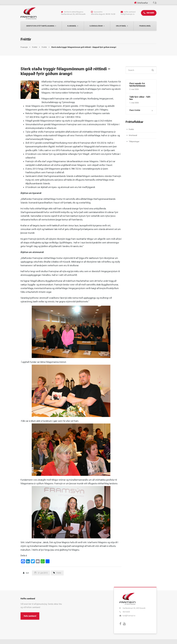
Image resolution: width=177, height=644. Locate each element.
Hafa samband (30, 616)
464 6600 (149, 13)
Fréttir (59, 573)
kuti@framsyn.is (129, 616)
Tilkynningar (134, 142)
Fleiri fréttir (135, 110)
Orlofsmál (121, 26)
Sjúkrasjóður (96, 26)
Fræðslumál (145, 26)
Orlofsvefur (143, 3)
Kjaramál (72, 26)
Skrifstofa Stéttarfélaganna (40, 26)
